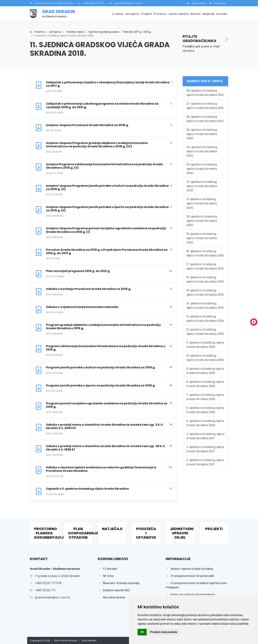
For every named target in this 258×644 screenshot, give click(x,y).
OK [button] (142, 632)
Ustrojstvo (132, 14)
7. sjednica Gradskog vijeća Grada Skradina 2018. (205, 397)
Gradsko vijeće (75, 32)
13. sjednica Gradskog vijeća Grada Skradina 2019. (205, 319)
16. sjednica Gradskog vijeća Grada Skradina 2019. (205, 279)
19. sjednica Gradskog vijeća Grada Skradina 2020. (202, 238)
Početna (37, 32)
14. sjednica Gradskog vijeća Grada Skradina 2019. (205, 306)
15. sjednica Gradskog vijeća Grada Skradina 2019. (205, 292)
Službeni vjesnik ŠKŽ (114, 590)
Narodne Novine (111, 597)
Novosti (195, 14)
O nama (118, 14)
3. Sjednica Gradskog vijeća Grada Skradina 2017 (205, 449)
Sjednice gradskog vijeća (104, 32)
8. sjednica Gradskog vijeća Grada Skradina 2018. (205, 384)
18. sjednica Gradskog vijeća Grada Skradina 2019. (205, 253)
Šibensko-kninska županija (119, 583)
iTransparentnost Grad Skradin (190, 576)
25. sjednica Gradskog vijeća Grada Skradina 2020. (202, 134)
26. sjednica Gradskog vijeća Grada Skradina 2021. (205, 119)
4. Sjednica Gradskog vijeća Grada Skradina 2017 (205, 436)
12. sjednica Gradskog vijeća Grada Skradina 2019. (205, 332)
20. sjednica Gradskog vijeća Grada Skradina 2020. (202, 221)
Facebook (217, 3)
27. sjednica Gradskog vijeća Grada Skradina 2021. (205, 106)
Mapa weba (196, 3)
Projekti (146, 14)
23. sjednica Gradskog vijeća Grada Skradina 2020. (202, 169)
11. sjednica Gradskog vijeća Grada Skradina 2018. (205, 345)
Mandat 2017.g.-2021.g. (137, 32)
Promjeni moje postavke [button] (164, 632)
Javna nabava (178, 14)
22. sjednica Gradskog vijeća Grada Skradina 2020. (202, 186)
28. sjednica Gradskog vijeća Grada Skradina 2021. (205, 93)
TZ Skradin (107, 569)
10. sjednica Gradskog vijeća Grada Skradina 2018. (205, 358)
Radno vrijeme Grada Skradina (189, 569)
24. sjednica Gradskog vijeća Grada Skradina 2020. (202, 151)
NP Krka (106, 576)
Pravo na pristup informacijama (190, 595)
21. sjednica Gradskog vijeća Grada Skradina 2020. (202, 203)
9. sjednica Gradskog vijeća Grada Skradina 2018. (205, 371)
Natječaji (208, 14)
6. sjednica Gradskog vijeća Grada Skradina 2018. (205, 410)
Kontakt (222, 14)
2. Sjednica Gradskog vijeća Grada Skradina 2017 (205, 462)
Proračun (160, 14)
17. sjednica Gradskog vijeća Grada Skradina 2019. (205, 266)
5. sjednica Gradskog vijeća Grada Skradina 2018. (205, 423)
